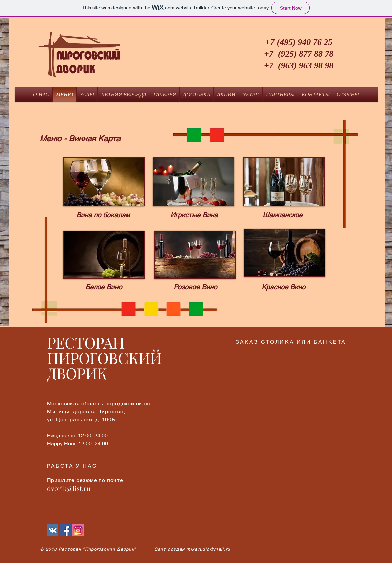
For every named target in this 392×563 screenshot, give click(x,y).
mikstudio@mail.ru (208, 549)
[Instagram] (78, 530)
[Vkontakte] (53, 530)
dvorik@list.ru (69, 488)
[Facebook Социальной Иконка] (65, 530)
